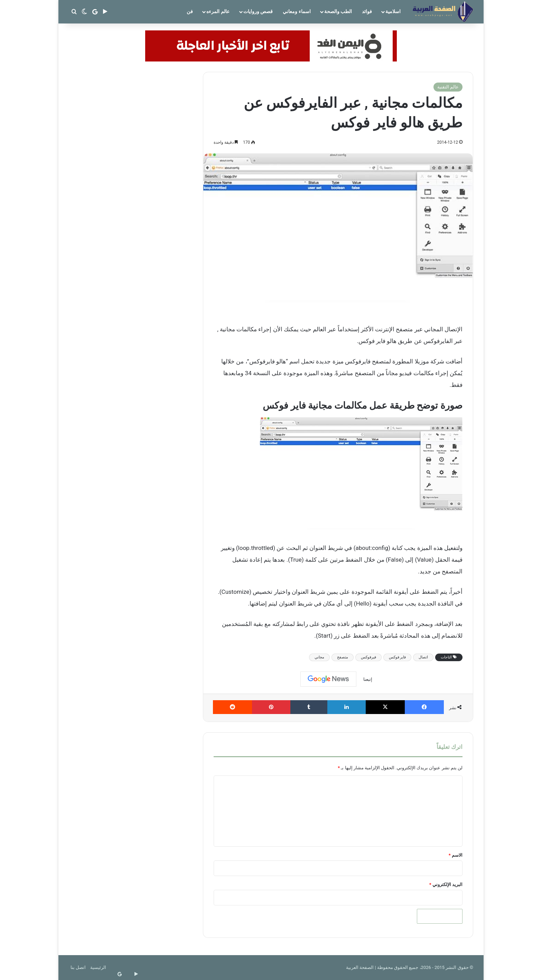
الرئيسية (98, 967)
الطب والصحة (338, 11)
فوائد (367, 11)
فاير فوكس (398, 657)
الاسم (456, 855)
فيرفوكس (368, 657)
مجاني (319, 657)
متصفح (343, 657)
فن (190, 11)
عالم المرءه (218, 11)
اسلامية (393, 11)
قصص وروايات (258, 11)
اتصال (423, 657)
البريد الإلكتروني (446, 884)
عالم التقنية (448, 87)
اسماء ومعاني (297, 11)
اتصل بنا (78, 967)
